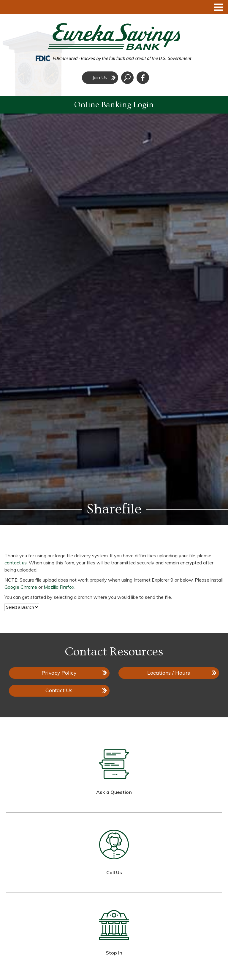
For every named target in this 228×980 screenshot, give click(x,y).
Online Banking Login (114, 105)
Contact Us (59, 690)
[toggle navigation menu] (216, 7)
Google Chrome (21, 587)
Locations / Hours (169, 673)
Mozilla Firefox (59, 587)
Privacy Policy (59, 673)
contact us (16, 563)
